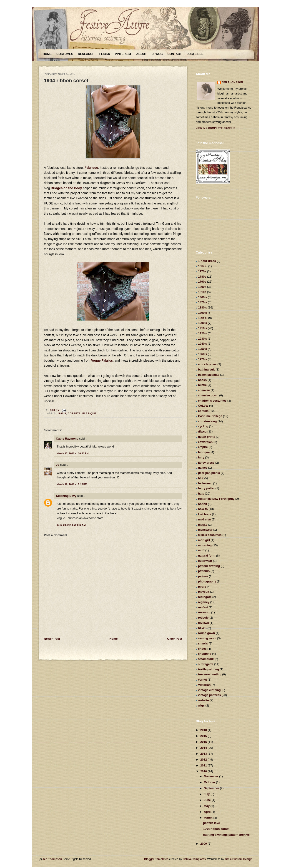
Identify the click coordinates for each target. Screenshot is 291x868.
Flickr (105, 54)
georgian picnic (209, 473)
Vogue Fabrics (102, 361)
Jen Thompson (232, 82)
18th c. (203, 318)
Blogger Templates (156, 859)
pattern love (211, 823)
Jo (58, 465)
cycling (203, 426)
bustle (202, 385)
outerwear (205, 561)
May (207, 806)
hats (201, 494)
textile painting (208, 669)
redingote (205, 597)
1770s (202, 271)
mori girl (204, 540)
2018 (204, 730)
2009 (204, 844)
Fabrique (91, 168)
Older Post (175, 639)
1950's (202, 349)
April (208, 812)
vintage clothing (209, 690)
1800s (202, 287)
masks (203, 525)
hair (201, 478)
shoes (202, 649)
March (209, 818)
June (208, 800)
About (141, 54)
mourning (205, 545)
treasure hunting (210, 674)
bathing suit (206, 369)
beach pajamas (209, 375)
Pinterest (123, 54)
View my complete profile (216, 128)
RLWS (202, 628)
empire (203, 447)
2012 (204, 760)
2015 (204, 742)
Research (86, 54)
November (212, 776)
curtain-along (207, 421)
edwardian (205, 442)
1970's (202, 359)
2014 (204, 748)
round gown (206, 633)
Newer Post (52, 639)
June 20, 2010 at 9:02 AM (71, 525)
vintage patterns (209, 695)
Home (47, 54)
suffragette (206, 664)
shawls (203, 643)
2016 (204, 736)
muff (201, 550)
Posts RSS (195, 54)
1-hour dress (207, 261)
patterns (204, 571)
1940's (202, 344)
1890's (202, 313)
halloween (205, 483)
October (210, 782)
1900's (62, 414)
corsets (74, 414)
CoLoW (203, 406)
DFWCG (157, 54)
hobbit (203, 504)
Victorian (204, 685)
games (203, 468)
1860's (202, 297)
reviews (203, 623)
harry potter (206, 488)
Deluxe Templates (194, 859)
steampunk (206, 659)
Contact (175, 54)
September (212, 788)
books (202, 380)
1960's (202, 354)
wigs (201, 705)
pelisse (203, 576)
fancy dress (206, 463)
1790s (202, 282)
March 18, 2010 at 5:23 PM (72, 484)
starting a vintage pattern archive (226, 835)
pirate (202, 587)
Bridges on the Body (66, 188)
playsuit (204, 592)
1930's (202, 339)
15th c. (203, 266)
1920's (202, 333)
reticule (203, 618)
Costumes (65, 54)
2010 (204, 771)
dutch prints (207, 437)
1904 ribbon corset (66, 81)
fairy (201, 457)
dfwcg (202, 432)
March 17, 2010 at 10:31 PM (73, 453)
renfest (203, 607)
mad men (204, 519)
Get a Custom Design (239, 859)
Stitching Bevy (66, 496)
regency (204, 602)
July (207, 794)
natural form (207, 556)
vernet (202, 680)
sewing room (207, 638)
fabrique (89, 414)
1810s (202, 292)
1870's (202, 302)
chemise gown (208, 395)
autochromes (207, 364)
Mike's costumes (210, 535)
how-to (203, 509)
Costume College (210, 416)
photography (207, 581)
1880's (202, 307)
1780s (202, 277)
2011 (204, 765)
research (204, 612)
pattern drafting (209, 566)
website (203, 700)
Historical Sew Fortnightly (216, 499)
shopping (205, 654)
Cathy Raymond (67, 439)
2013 (204, 754)
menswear (205, 530)
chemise (204, 390)
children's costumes (212, 401)
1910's (202, 328)
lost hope (205, 514)
